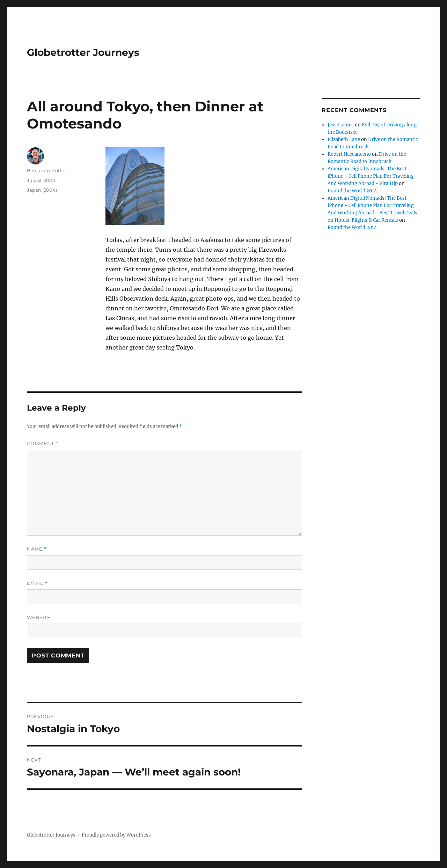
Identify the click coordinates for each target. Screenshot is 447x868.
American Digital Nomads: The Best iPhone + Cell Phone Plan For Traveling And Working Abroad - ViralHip (371, 176)
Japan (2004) (42, 190)
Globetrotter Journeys (83, 52)
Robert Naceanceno (349, 154)
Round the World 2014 (352, 191)
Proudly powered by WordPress (116, 835)
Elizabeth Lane (344, 139)
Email (37, 583)
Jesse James (341, 125)
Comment (43, 444)
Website (39, 617)
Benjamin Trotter (46, 170)
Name (37, 549)
